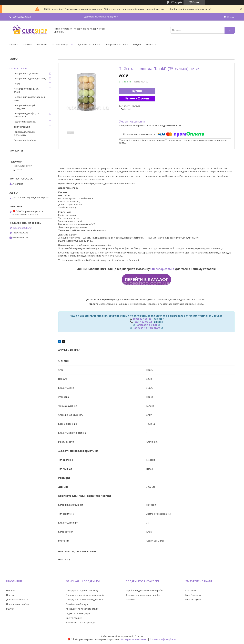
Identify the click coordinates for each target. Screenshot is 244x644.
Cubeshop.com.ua (162, 269)
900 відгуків (176, 2)
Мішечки (130, 600)
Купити (137, 91)
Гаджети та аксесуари (78, 613)
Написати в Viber (146, 325)
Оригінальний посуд (77, 604)
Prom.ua (139, 636)
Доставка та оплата (89, 44)
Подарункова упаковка (27, 73)
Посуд (17, 84)
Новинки (42, 44)
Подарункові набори (25, 140)
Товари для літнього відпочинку (25, 133)
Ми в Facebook (193, 595)
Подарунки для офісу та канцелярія (26, 115)
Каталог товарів (60, 44)
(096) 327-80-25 (142, 319)
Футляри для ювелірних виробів (143, 595)
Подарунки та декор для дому (30, 79)
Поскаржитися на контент (134, 639)
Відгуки (137, 44)
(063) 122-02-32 (143, 322)
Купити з (137, 99)
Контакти (151, 44)
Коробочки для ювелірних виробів (144, 590)
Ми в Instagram (193, 600)
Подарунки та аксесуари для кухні (29, 98)
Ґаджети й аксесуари (25, 122)
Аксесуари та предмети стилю (27, 90)
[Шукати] (230, 30)
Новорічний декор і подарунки (24, 107)
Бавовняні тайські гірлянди (81, 622)
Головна (14, 44)
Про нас (28, 44)
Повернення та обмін (116, 44)
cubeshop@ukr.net (22, 228)
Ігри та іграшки (22, 127)
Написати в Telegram (146, 328)
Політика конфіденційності (163, 639)
